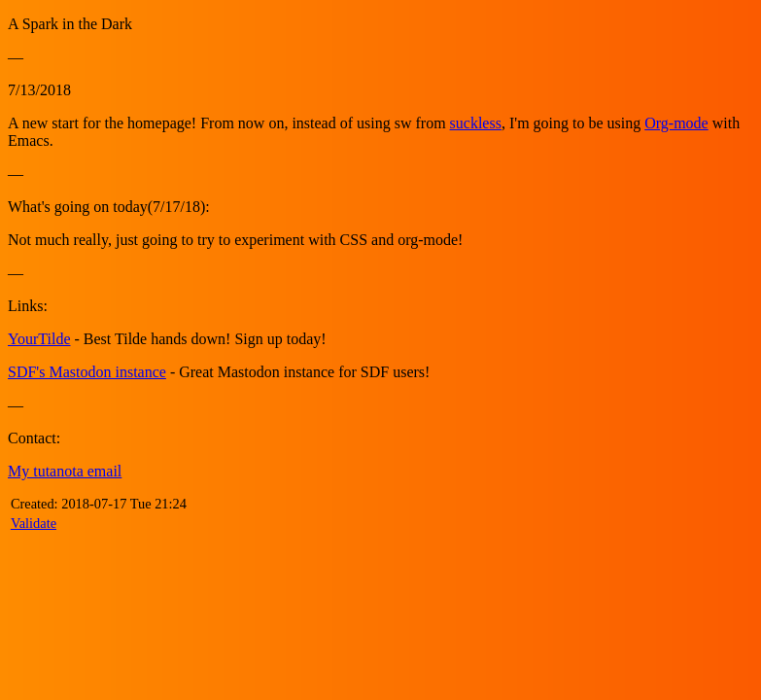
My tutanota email (65, 471)
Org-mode (676, 123)
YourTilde (39, 339)
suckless (476, 123)
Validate (34, 523)
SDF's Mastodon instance (87, 372)
